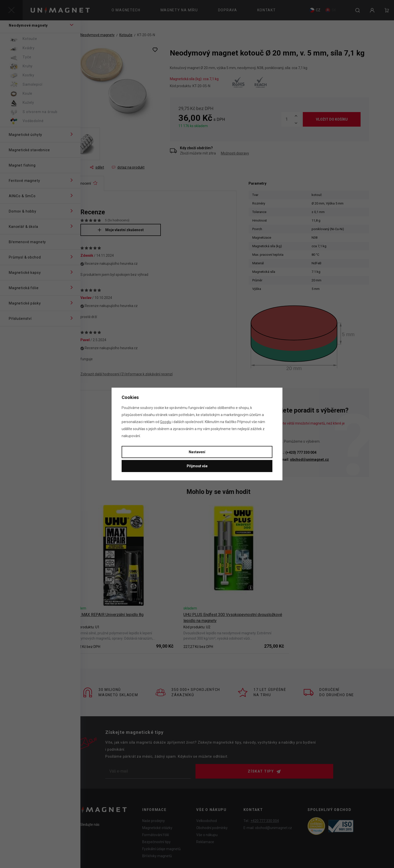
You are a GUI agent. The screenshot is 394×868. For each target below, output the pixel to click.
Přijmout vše (197, 466)
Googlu (166, 422)
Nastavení (197, 452)
